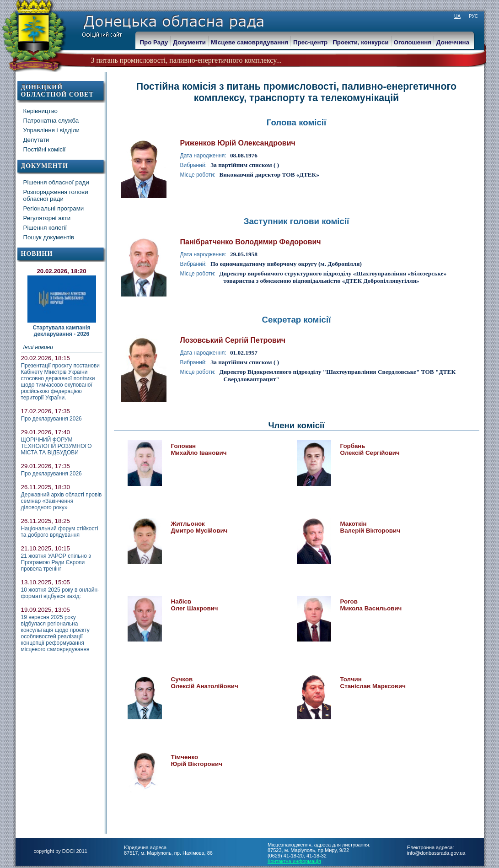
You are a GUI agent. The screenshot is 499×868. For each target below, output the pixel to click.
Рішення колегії (45, 228)
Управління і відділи (52, 130)
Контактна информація (294, 861)
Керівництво (41, 111)
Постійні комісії (45, 149)
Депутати (36, 140)
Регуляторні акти (47, 218)
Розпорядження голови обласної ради (56, 195)
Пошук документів (49, 237)
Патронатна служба (51, 121)
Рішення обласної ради (56, 182)
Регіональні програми (54, 208)
